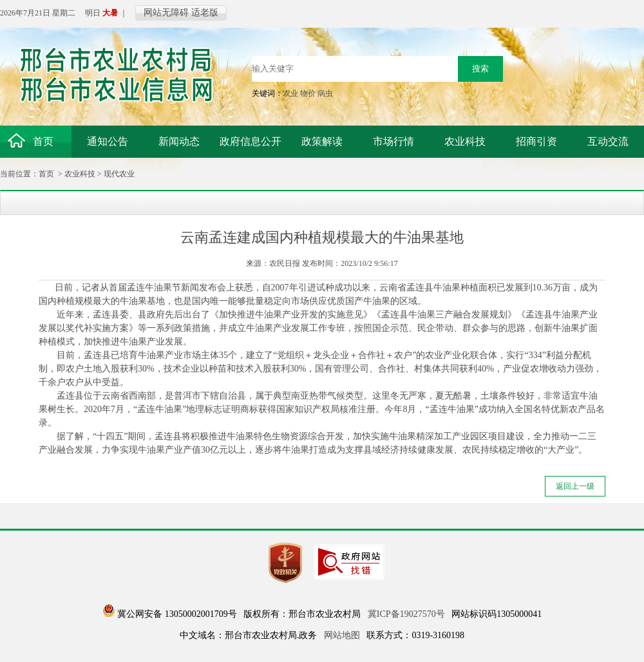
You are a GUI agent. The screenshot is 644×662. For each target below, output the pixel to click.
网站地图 (342, 635)
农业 (290, 93)
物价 (308, 93)
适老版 (205, 13)
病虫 (325, 93)
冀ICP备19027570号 (406, 614)
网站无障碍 (166, 13)
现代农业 (119, 174)
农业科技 (80, 174)
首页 (46, 174)
